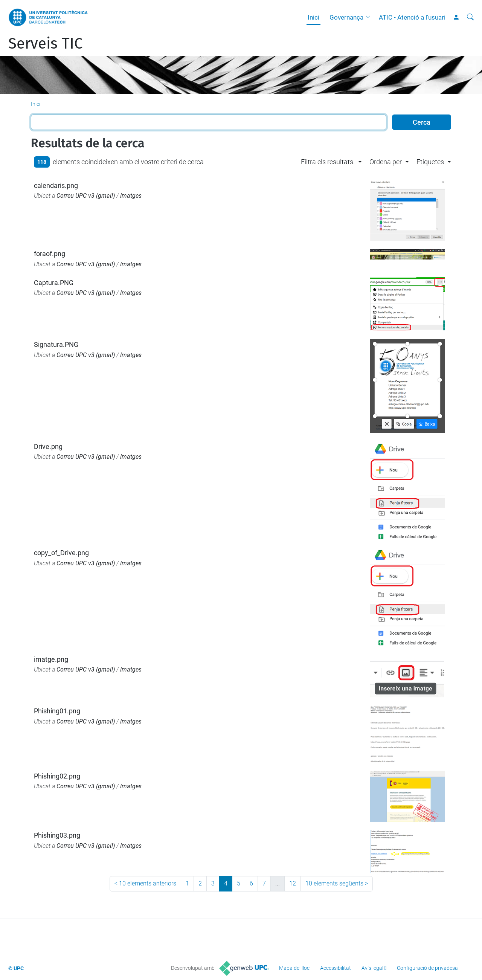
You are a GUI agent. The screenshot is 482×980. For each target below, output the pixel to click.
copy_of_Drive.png (61, 553)
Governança (346, 17)
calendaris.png (56, 185)
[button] (370, 17)
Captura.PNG (54, 283)
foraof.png (50, 254)
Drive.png (48, 446)
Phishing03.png (57, 835)
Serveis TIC (45, 44)
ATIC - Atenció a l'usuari (412, 17)
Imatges (131, 196)
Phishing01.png (57, 711)
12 (293, 883)
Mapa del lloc (294, 968)
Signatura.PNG (56, 344)
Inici (313, 17)
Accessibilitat (336, 968)
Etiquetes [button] (430, 162)
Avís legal (372, 968)
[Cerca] (470, 17)
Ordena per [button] (386, 162)
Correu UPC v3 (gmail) (86, 196)
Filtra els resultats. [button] (328, 162)
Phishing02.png (57, 776)
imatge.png (51, 659)
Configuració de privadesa (427, 968)
